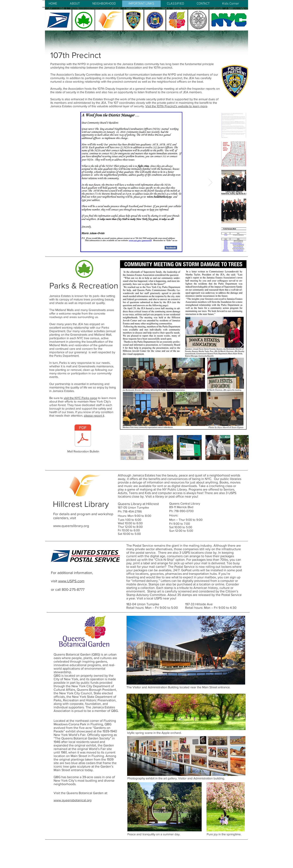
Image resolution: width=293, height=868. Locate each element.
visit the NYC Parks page (80, 398)
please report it (94, 415)
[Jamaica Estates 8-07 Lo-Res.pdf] (83, 436)
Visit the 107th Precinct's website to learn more (176, 106)
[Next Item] (210, 182)
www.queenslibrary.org (71, 526)
